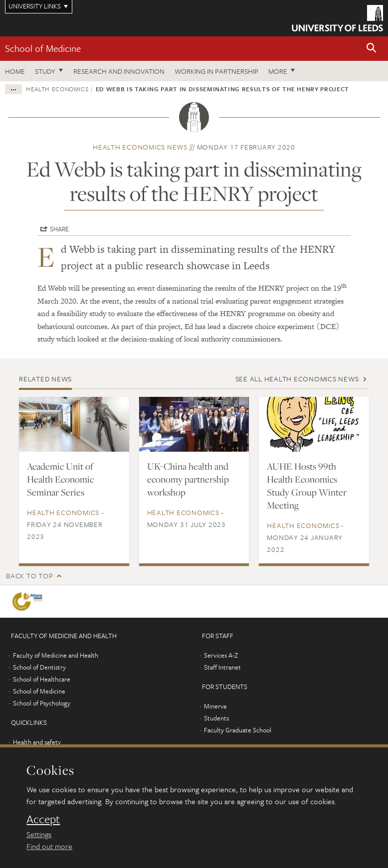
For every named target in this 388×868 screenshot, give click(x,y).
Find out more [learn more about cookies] (49, 846)
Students (216, 718)
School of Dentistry (39, 667)
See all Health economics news (297, 379)
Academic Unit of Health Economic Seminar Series (60, 479)
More (278, 71)
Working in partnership (216, 71)
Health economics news (140, 147)
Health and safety (37, 742)
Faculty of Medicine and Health (56, 655)
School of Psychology (42, 703)
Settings (39, 834)
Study (45, 71)
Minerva (215, 706)
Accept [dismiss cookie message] (43, 819)
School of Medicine (43, 48)
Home (15, 71)
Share (59, 229)
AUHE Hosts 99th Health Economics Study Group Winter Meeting (307, 486)
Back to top (29, 576)
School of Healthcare (42, 679)
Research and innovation (119, 71)
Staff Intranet (222, 667)
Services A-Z (221, 655)
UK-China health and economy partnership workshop (188, 479)
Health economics (57, 89)
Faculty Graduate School (238, 730)
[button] (372, 49)
